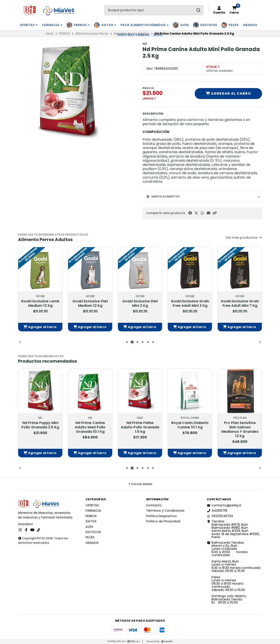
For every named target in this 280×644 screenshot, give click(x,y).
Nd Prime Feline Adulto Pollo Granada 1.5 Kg (140, 427)
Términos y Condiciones (165, 511)
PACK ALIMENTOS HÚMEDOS (145, 25)
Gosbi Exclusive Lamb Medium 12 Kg (40, 303)
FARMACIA (52, 25)
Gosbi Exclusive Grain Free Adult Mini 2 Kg (190, 303)
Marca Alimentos (163, 196)
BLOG (158, 35)
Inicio (50, 34)
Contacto (154, 505)
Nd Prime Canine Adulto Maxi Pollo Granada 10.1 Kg (90, 427)
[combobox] (154, 10)
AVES (185, 25)
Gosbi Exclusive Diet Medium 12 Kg (90, 303)
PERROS (82, 25)
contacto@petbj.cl (224, 505)
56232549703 (220, 516)
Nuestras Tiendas (133, 35)
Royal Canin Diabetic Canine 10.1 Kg (190, 425)
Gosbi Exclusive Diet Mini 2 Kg (140, 303)
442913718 (217, 511)
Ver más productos (244, 238)
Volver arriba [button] (140, 484)
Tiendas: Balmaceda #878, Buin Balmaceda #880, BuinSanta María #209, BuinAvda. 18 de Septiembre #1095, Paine (233, 529)
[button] (215, 213)
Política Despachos (161, 516)
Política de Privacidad (163, 521)
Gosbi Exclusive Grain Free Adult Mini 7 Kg (240, 303)
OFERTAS (29, 25)
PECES (234, 25)
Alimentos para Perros (92, 34)
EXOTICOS (209, 25)
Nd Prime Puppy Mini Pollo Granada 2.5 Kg (40, 425)
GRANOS (250, 25)
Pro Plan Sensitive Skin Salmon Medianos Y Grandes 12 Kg (240, 429)
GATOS (109, 25)
